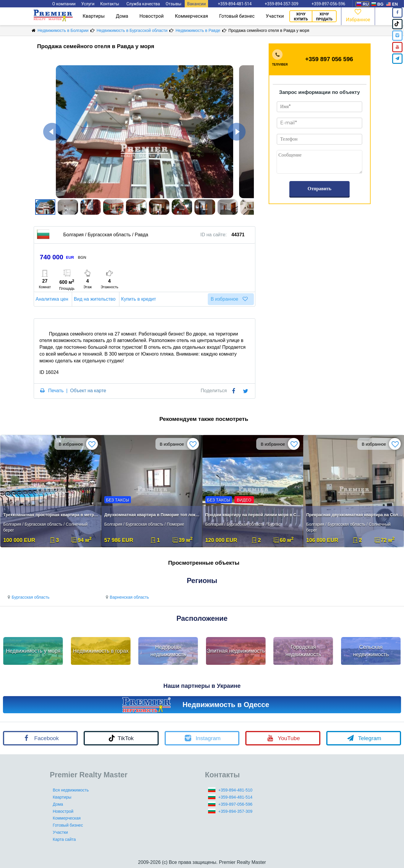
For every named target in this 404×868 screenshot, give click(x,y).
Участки (275, 16)
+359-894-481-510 (236, 790)
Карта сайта (64, 839)
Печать (56, 391)
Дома (122, 16)
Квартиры (94, 16)
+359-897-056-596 (236, 804)
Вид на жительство (96, 299)
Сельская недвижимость (371, 651)
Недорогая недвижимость (168, 651)
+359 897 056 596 (329, 59)
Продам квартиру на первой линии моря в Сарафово (253, 515)
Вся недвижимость (71, 790)
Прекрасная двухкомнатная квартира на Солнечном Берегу (354, 515)
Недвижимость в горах (101, 651)
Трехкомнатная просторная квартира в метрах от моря (51, 515)
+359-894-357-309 (236, 811)
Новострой (152, 16)
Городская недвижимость (303, 651)
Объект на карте (88, 391)
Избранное (358, 15)
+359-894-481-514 (236, 797)
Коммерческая (192, 16)
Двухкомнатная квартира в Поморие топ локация (152, 515)
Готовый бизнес (237, 16)
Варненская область (126, 597)
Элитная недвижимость (236, 651)
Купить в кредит (139, 299)
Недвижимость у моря (33, 651)
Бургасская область (28, 597)
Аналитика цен (53, 299)
